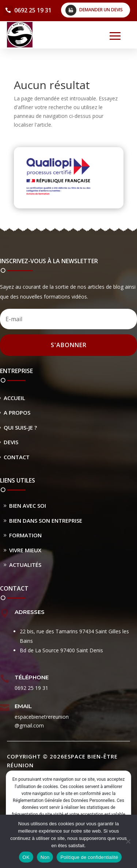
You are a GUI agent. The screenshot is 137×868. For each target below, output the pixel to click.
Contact (17, 457)
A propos (17, 412)
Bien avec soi (28, 506)
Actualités (25, 565)
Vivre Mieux (25, 550)
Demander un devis (101, 10)
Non (45, 857)
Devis (11, 442)
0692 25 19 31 (33, 10)
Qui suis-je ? (20, 427)
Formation (25, 535)
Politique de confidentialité (89, 857)
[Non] (128, 841)
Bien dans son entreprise (46, 521)
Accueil (14, 398)
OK (26, 857)
